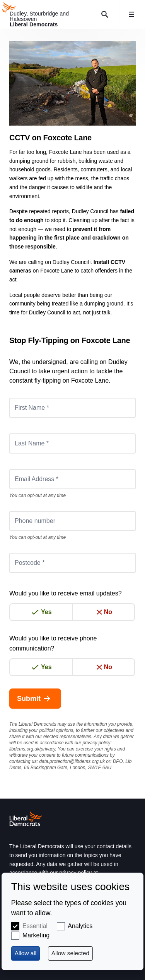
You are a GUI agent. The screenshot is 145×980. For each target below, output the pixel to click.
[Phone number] (72, 521)
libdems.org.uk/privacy (32, 749)
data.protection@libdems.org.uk (72, 761)
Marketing (36, 935)
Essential (35, 926)
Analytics (80, 926)
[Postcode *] (72, 563)
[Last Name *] (72, 443)
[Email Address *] (72, 479)
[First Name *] (72, 408)
